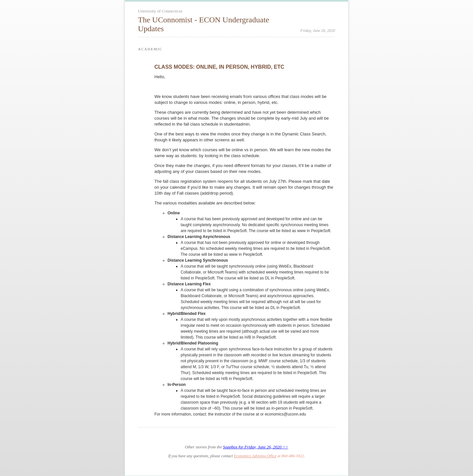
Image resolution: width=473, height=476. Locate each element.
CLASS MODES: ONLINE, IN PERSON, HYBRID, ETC (219, 67)
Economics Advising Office (255, 456)
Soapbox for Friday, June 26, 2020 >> (256, 447)
